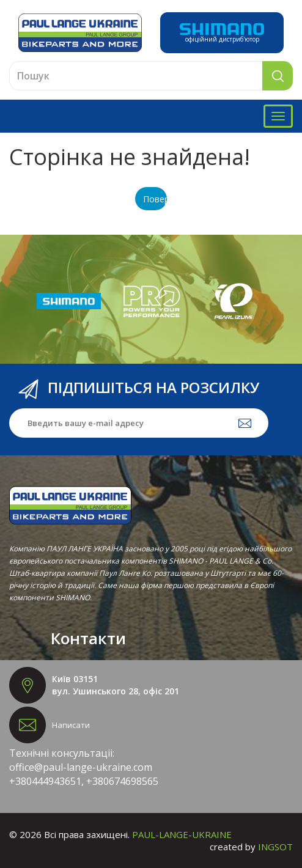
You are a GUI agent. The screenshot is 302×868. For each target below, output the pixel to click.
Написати (71, 725)
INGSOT (275, 847)
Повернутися (155, 199)
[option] (69, 301)
